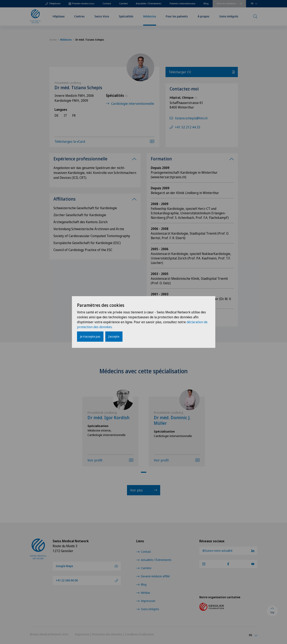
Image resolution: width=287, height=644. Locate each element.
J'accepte (114, 336)
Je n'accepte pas (90, 336)
